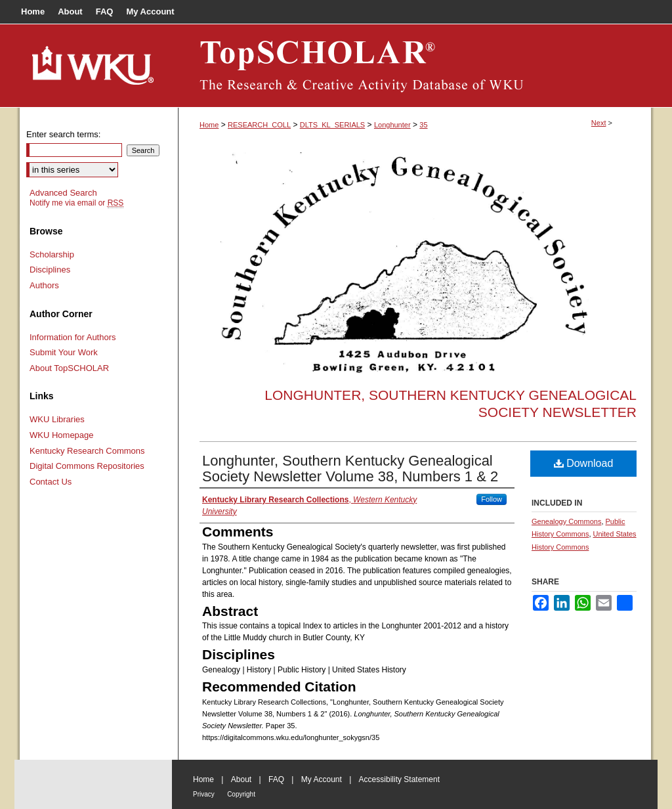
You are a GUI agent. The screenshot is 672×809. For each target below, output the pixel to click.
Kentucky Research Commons (87, 451)
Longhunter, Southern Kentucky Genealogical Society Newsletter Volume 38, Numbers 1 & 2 (350, 469)
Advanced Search (63, 193)
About (241, 779)
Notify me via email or (76, 203)
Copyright (241, 794)
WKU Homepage (62, 435)
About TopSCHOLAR (69, 368)
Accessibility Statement (399, 779)
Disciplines (50, 270)
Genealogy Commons (566, 521)
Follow (492, 499)
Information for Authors (73, 337)
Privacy (204, 794)
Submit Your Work (64, 352)
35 (423, 125)
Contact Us (51, 482)
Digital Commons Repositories (87, 466)
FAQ (276, 779)
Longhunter (392, 125)
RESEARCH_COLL (259, 125)
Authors (44, 285)
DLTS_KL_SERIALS (332, 125)
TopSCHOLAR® (415, 66)
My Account (322, 779)
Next (599, 123)
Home (209, 125)
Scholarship (52, 254)
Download (584, 463)
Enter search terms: (63, 134)
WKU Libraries (57, 419)
